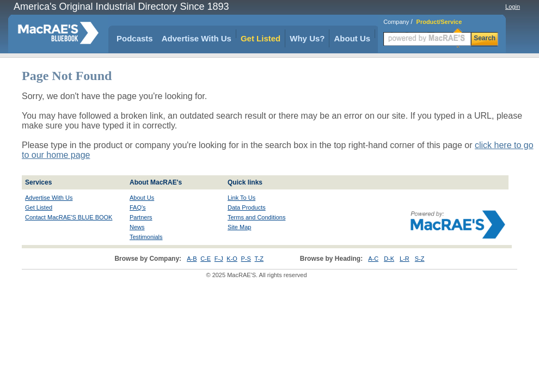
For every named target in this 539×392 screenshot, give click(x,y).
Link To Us (241, 198)
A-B (192, 259)
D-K (389, 259)
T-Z (259, 259)
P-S (246, 259)
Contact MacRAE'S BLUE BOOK (69, 217)
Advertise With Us (197, 38)
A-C (373, 259)
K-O (232, 259)
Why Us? (307, 38)
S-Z (420, 259)
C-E (206, 259)
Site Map (239, 227)
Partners (141, 217)
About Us (352, 38)
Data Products (247, 207)
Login (513, 7)
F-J (219, 259)
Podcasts (135, 38)
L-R (405, 259)
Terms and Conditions (256, 217)
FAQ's (138, 207)
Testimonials (146, 237)
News (137, 227)
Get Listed (261, 38)
